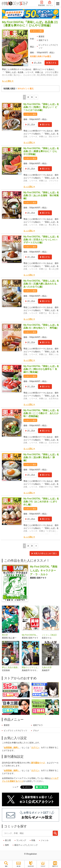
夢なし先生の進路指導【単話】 (11, 667)
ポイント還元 (38, 31)
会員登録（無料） (12, 748)
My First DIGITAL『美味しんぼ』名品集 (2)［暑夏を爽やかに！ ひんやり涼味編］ (41, 151)
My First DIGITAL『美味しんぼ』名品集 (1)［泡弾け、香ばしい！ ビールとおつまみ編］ (41, 107)
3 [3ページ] (32, 97)
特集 (33, 840)
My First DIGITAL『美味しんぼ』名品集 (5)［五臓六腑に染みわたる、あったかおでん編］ (41, 284)
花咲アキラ (43, 40)
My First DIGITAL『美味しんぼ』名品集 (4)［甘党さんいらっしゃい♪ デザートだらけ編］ (41, 240)
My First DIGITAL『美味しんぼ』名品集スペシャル (30, 635)
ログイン (50, 4)
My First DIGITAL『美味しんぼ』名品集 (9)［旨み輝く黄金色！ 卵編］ (41, 457)
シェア (15, 787)
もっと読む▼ (8, 81)
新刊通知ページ (38, 763)
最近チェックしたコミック (26, 845)
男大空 (5, 635)
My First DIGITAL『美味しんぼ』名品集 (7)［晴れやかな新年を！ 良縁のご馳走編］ (41, 369)
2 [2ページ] (28, 97)
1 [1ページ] (24, 97)
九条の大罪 (47, 667)
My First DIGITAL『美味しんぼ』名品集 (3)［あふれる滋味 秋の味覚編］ (41, 195)
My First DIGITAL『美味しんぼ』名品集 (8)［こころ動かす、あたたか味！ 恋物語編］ (41, 413)
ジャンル (45, 840)
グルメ (36, 731)
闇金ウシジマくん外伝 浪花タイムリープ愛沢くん (30, 667)
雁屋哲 (41, 37)
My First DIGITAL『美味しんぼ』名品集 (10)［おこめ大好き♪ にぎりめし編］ (41, 502)
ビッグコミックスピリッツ (48, 46)
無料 (7, 845)
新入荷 (8, 840)
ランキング (21, 840)
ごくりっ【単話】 (50, 635)
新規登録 (41, 4)
